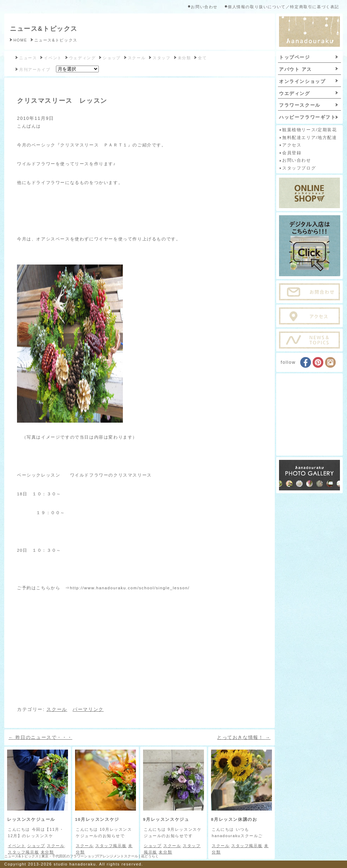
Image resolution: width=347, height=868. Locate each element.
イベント (53, 58)
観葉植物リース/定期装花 (309, 130)
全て (202, 58)
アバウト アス (295, 69)
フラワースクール (300, 105)
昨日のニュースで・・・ (40, 737)
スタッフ (161, 58)
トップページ (295, 57)
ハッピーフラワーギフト (308, 117)
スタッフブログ (299, 168)
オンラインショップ (302, 81)
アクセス (292, 145)
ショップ (112, 58)
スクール (137, 58)
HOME (20, 40)
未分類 (184, 58)
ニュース (28, 58)
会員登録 (292, 153)
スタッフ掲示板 (23, 852)
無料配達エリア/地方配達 (309, 138)
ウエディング (295, 93)
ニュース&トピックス (44, 29)
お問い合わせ (204, 7)
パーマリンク (88, 709)
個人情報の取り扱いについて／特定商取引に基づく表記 (283, 7)
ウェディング (83, 58)
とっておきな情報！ (244, 737)
